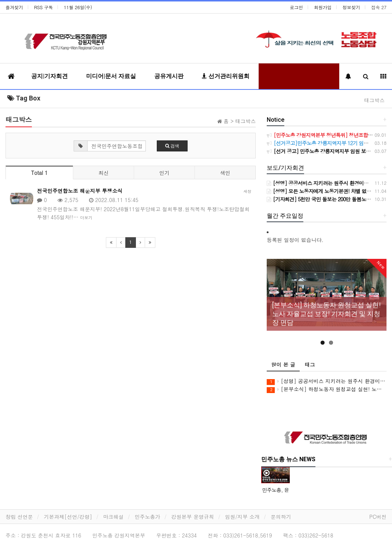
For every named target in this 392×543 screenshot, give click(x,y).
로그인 (296, 7)
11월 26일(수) (78, 7)
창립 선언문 (19, 517)
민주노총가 (148, 517)
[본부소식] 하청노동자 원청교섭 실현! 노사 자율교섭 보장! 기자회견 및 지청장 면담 (327, 389)
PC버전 (378, 517)
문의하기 (281, 517)
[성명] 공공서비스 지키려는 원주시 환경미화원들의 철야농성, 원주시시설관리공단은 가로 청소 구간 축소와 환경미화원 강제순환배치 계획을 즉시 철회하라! (327, 381)
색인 (225, 173)
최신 (104, 173)
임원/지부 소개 (242, 517)
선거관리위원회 (226, 76)
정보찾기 (351, 7)
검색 (172, 146)
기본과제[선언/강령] (68, 517)
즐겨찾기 (14, 7)
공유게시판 (169, 76)
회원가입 (323, 7)
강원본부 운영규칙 (193, 517)
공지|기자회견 (49, 76)
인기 (164, 173)
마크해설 (114, 517)
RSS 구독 (43, 7)
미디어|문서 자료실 (111, 76)
